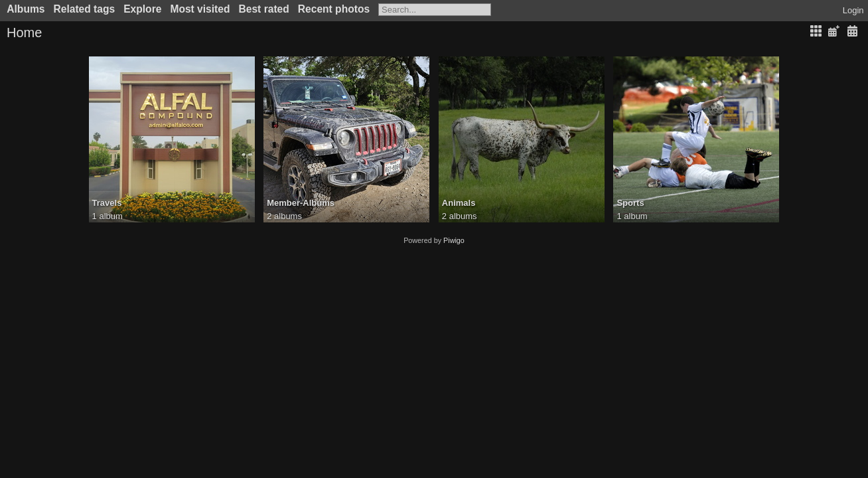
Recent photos (334, 9)
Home (24, 33)
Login (853, 10)
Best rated (264, 9)
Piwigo (454, 240)
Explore (142, 9)
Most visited (200, 9)
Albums (26, 9)
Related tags (84, 9)
